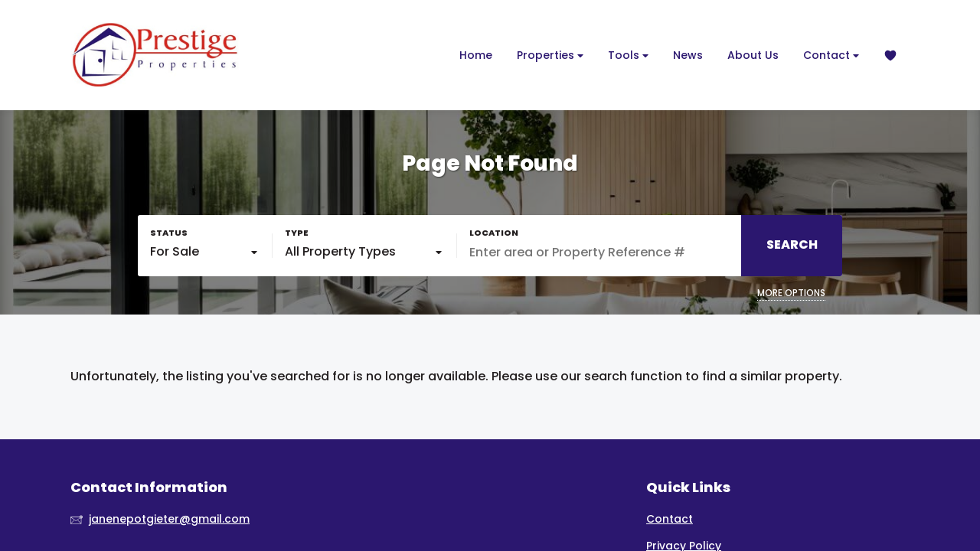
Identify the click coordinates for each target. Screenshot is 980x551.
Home (476, 55)
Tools (628, 55)
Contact (831, 55)
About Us (753, 55)
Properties (550, 55)
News (688, 55)
